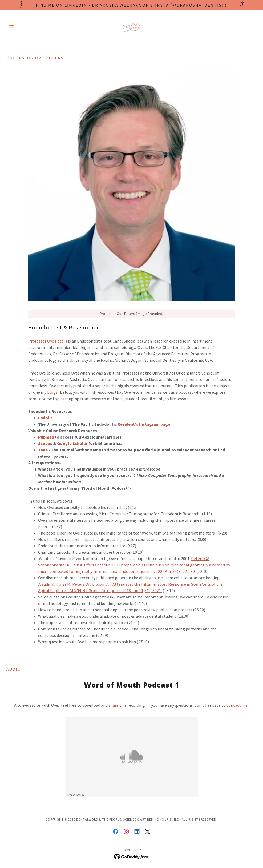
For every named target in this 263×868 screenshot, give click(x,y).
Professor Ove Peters (48, 341)
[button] (25, 27)
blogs (52, 392)
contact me (237, 705)
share (114, 705)
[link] (131, 27)
